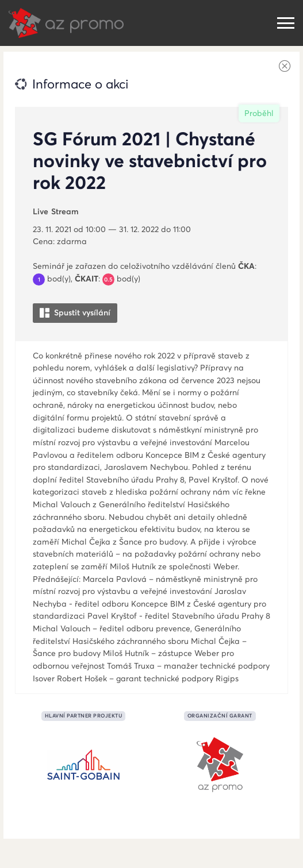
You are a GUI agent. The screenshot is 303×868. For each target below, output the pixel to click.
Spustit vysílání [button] (75, 313)
